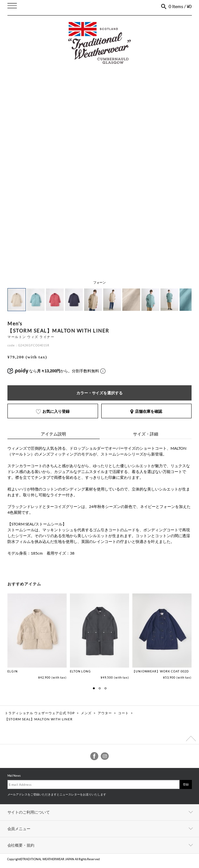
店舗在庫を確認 (146, 411)
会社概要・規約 (21, 845)
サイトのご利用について (29, 812)
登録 (186, 784)
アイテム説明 (53, 434)
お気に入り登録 (53, 411)
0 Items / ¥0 (180, 6)
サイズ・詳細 (146, 434)
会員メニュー (19, 829)
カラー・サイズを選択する (100, 393)
